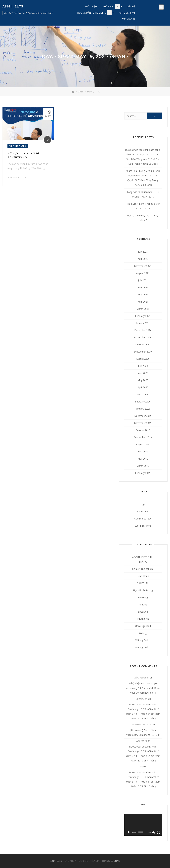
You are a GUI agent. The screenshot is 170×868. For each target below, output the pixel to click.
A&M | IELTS (13, 6)
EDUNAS (115, 861)
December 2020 (143, 330)
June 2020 (143, 373)
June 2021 (143, 287)
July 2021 (143, 280)
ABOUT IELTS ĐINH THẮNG (143, 559)
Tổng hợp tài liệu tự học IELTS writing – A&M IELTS (143, 194)
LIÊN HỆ (131, 6)
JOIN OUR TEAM (127, 13)
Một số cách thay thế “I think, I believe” (143, 218)
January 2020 (143, 409)
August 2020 (143, 359)
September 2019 (143, 437)
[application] (143, 825)
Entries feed (143, 511)
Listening (143, 597)
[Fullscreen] (159, 832)
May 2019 (143, 459)
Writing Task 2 (18, 146)
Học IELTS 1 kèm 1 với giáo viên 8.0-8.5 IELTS (143, 206)
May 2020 (143, 380)
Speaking (143, 612)
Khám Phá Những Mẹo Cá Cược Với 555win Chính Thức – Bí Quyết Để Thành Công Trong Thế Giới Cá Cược (143, 178)
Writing (143, 633)
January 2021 (143, 323)
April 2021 (143, 302)
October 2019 (143, 430)
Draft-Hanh (143, 576)
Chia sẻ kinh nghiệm (143, 569)
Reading (143, 605)
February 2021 (143, 316)
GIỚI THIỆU (91, 6)
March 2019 (143, 466)
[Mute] (154, 832)
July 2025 (143, 252)
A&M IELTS (56, 861)
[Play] (129, 832)
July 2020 (143, 366)
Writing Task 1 (143, 640)
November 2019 (143, 423)
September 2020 (143, 352)
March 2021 (143, 309)
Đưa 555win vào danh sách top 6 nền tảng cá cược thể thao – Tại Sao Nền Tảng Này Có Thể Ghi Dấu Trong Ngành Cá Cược (143, 157)
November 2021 (143, 266)
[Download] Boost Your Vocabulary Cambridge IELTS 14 (143, 732)
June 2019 (143, 452)
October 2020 (143, 344)
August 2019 (143, 444)
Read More (14, 177)
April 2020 (143, 387)
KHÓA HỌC (108, 6)
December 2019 (143, 416)
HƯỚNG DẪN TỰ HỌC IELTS (92, 13)
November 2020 (143, 337)
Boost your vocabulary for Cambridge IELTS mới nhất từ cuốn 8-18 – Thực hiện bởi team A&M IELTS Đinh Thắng (143, 711)
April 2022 (143, 259)
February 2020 (143, 402)
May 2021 (143, 295)
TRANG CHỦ (129, 19)
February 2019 (143, 473)
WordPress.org (143, 526)
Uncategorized (143, 626)
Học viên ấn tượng (143, 590)
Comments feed (143, 519)
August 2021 (143, 273)
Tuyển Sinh (143, 619)
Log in (143, 504)
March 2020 (143, 394)
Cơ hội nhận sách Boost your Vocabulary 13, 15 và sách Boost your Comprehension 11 (143, 688)
